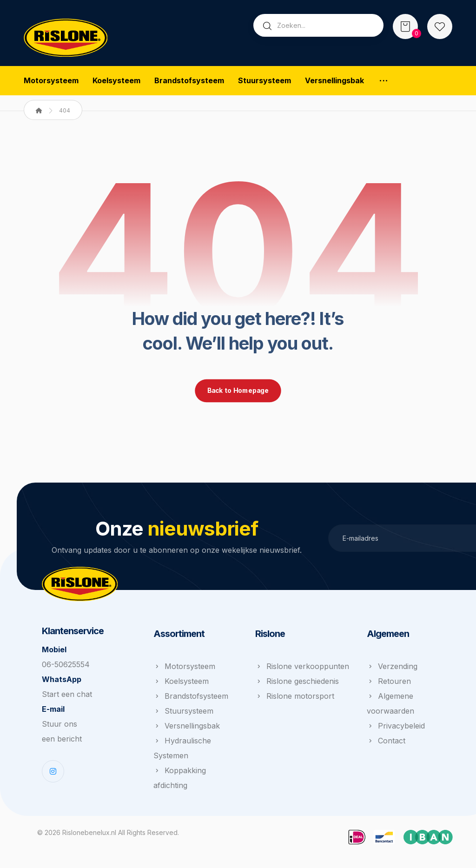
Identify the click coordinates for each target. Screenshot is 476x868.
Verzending (392, 669)
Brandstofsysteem (191, 698)
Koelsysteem (181, 683)
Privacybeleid (396, 728)
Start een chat (67, 696)
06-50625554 (66, 667)
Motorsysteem (184, 669)
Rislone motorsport (295, 698)
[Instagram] (53, 774)
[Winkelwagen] (405, 26)
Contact (386, 743)
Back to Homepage (238, 393)
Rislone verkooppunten (302, 669)
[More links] (383, 81)
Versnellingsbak (187, 728)
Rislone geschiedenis (297, 683)
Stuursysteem (183, 713)
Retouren (389, 683)
